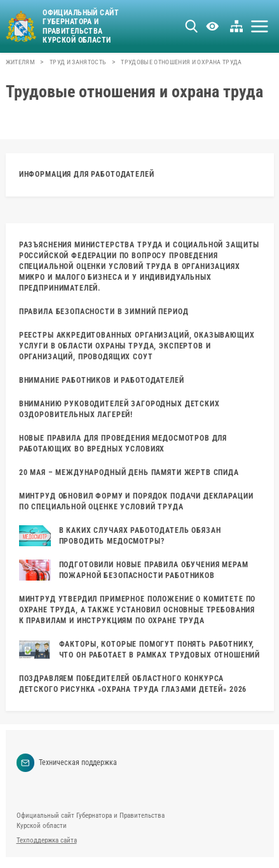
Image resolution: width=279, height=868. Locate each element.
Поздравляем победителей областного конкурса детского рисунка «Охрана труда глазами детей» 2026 (133, 684)
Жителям (20, 62)
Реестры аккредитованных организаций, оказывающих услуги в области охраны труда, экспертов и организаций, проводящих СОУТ (137, 346)
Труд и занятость (78, 62)
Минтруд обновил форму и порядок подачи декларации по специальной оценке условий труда (136, 501)
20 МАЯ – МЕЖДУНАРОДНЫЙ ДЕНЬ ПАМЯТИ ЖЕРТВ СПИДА (129, 472)
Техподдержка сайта (47, 840)
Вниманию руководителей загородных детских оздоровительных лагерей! (119, 409)
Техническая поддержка (67, 763)
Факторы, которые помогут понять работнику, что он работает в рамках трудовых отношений (139, 650)
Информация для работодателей (87, 174)
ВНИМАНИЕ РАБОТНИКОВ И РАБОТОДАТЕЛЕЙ (102, 380)
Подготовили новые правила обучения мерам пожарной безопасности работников (134, 570)
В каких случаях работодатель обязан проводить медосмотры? (120, 536)
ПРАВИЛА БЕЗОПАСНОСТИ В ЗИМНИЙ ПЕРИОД (104, 312)
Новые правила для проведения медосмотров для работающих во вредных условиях (123, 444)
